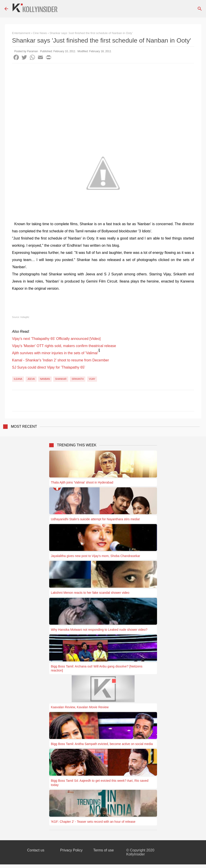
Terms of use (104, 850)
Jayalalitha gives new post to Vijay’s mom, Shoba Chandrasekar (96, 556)
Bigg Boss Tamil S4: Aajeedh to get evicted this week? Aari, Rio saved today (100, 783)
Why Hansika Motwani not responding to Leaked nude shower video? (99, 630)
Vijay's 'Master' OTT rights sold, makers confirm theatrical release (64, 346)
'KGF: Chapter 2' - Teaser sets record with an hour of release (93, 822)
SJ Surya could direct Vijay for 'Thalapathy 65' (49, 367)
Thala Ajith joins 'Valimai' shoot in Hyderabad (82, 482)
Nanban (45, 379)
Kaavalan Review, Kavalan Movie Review (80, 707)
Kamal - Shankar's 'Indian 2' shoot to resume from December (61, 360)
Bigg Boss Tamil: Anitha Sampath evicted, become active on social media (102, 744)
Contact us (36, 850)
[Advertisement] (103, 97)
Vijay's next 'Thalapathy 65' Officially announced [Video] (56, 339)
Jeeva (31, 379)
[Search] (200, 9)
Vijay (92, 379)
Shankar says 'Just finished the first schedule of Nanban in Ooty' (91, 33)
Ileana (18, 379)
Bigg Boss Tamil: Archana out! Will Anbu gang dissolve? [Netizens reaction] (97, 668)
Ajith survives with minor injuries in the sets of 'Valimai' (55, 353)
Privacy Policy (71, 850)
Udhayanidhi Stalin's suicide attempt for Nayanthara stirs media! (95, 519)
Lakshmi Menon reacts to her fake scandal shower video (90, 593)
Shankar (61, 379)
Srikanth (78, 379)
